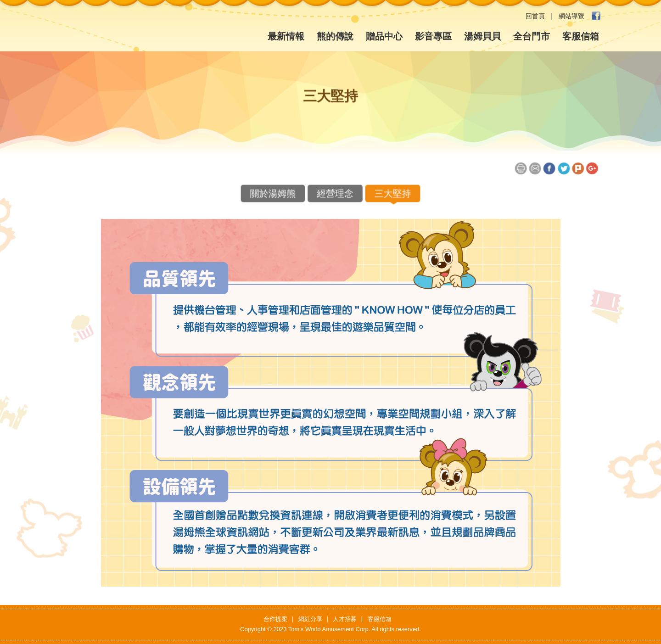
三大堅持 (392, 196)
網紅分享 (310, 619)
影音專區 (433, 36)
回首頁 (535, 17)
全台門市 (532, 36)
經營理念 (335, 196)
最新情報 (286, 36)
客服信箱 (581, 36)
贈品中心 (384, 36)
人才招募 (345, 619)
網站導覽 (571, 17)
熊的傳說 (335, 36)
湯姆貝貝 (482, 36)
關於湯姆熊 (273, 196)
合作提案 (275, 619)
